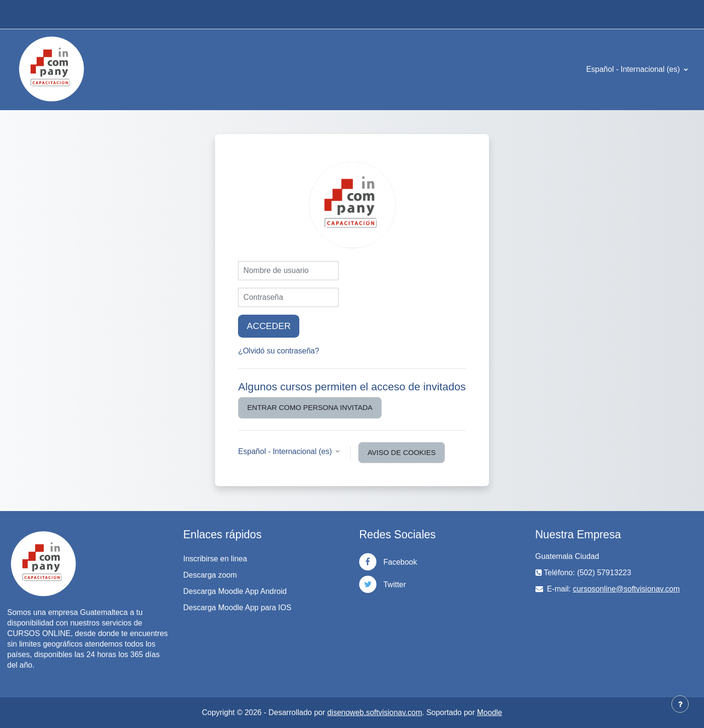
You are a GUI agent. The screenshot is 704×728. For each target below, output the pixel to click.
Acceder (269, 326)
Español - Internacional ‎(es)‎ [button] (286, 451)
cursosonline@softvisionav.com (626, 589)
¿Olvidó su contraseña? (278, 351)
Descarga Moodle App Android (235, 591)
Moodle (489, 712)
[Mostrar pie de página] (680, 704)
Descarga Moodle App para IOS (238, 608)
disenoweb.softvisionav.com (375, 712)
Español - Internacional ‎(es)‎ (634, 69)
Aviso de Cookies (401, 452)
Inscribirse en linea (215, 559)
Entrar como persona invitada (310, 407)
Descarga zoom (210, 575)
